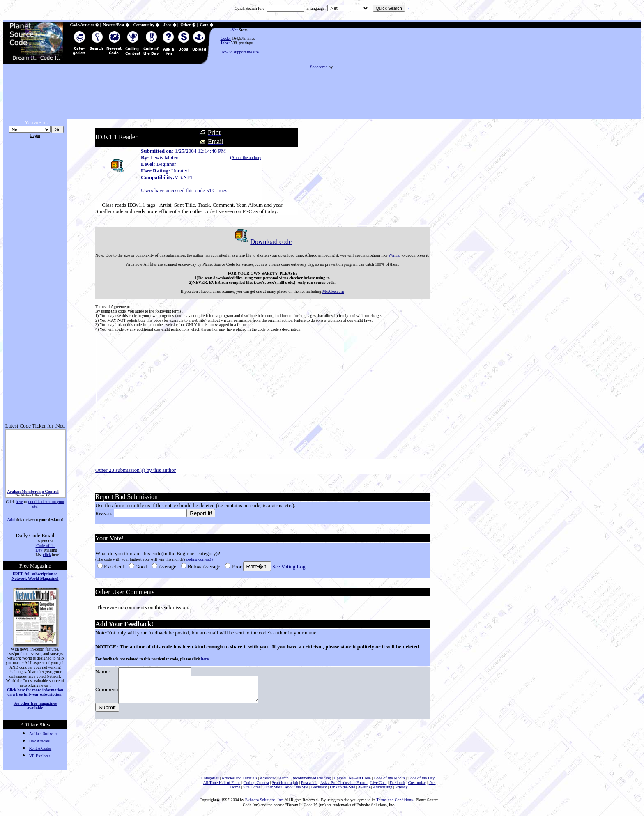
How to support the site (240, 52)
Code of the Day (421, 778)
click (47, 555)
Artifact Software (44, 734)
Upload (340, 778)
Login (35, 135)
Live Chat (379, 783)
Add (11, 520)
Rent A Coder (40, 748)
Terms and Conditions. (395, 800)
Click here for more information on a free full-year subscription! (35, 692)
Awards (364, 787)
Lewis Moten (164, 157)
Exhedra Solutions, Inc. (264, 800)
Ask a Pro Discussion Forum (344, 783)
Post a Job (309, 783)
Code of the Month (389, 778)
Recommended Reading (311, 778)
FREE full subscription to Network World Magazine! (35, 576)
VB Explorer (40, 756)
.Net (234, 30)
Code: (226, 38)
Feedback (397, 783)
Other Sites (273, 787)
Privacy (401, 787)
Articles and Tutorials (239, 778)
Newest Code (360, 778)
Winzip (393, 255)
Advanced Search (274, 778)
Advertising (383, 787)
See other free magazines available (35, 706)
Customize (417, 783)
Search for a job (285, 783)
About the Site (297, 787)
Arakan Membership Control (33, 493)
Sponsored (319, 67)
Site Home (252, 787)
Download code (261, 242)
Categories (210, 778)
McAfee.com (332, 291)
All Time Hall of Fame (222, 783)
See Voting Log (288, 567)
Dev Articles (39, 741)
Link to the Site (343, 787)
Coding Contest (256, 783)
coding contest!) (199, 559)
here (19, 502)
